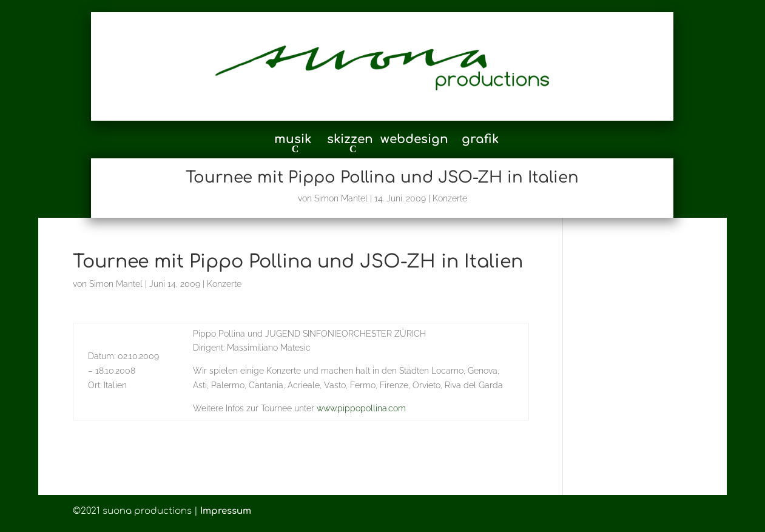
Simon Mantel (341, 198)
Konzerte (450, 198)
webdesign (414, 141)
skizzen (350, 140)
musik (293, 140)
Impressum (226, 511)
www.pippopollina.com (361, 408)
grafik (480, 141)
